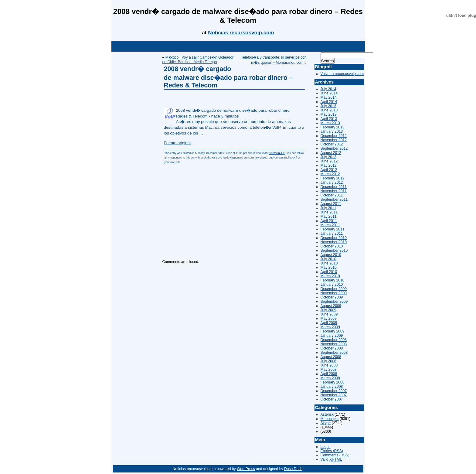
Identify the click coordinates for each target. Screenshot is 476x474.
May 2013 (329, 114)
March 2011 (330, 225)
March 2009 (330, 327)
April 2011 (329, 221)
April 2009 (329, 323)
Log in (326, 447)
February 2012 (333, 178)
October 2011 (332, 195)
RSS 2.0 (217, 158)
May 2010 (329, 268)
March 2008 (330, 378)
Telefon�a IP (277, 153)
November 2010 (334, 242)
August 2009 (331, 306)
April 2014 (329, 102)
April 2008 (329, 374)
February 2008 (333, 382)
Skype (326, 423)
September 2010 (334, 251)
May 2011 (329, 217)
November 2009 (334, 293)
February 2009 (333, 331)
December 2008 (334, 340)
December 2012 (334, 136)
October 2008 (332, 348)
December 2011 (334, 187)
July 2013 (328, 106)
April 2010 (329, 272)
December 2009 (334, 289)
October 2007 (332, 399)
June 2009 (329, 314)
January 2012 (332, 182)
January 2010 (332, 285)
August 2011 (331, 204)
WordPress (246, 469)
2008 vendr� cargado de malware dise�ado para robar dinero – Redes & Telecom (228, 77)
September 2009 (334, 302)
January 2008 (332, 387)
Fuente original (177, 143)
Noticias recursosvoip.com (241, 33)
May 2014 (329, 97)
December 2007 (334, 391)
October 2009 (332, 297)
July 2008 (328, 361)
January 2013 (332, 131)
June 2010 (329, 263)
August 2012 (331, 153)
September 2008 (334, 353)
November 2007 (334, 395)
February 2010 (333, 280)
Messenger (330, 419)
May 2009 (329, 319)
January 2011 (332, 234)
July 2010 (328, 259)
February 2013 (333, 127)
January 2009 (332, 336)
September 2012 (334, 148)
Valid (331, 460)
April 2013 (329, 119)
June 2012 (329, 161)
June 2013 (329, 110)
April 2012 (329, 170)
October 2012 (332, 144)
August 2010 (331, 255)
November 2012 (334, 140)
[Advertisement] (238, 46)
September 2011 (334, 199)
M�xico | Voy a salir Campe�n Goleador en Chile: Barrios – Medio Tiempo (198, 60)
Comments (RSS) (335, 455)
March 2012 (330, 174)
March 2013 (330, 123)
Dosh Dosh (293, 469)
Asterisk (327, 414)
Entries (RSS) (332, 451)
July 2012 (328, 157)
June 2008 (329, 365)
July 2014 (328, 89)
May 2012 (329, 165)
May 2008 (329, 370)
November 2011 (334, 191)
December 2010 (334, 238)
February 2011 (333, 229)
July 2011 (328, 208)
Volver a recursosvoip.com (342, 74)
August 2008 (331, 357)
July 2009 (328, 310)
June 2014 (329, 93)
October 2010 (332, 246)
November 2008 (334, 344)
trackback (289, 158)
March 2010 (330, 276)
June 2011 (329, 212)
